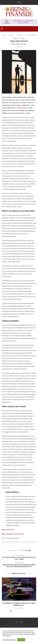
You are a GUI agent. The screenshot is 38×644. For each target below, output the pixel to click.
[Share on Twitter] (26, 550)
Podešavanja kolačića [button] (9, 640)
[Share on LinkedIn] (28, 550)
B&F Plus (20, 35)
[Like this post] (22, 550)
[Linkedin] (20, 2)
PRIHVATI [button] (21, 640)
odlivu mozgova (22, 108)
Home (3, 35)
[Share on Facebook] (24, 550)
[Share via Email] (30, 550)
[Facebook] (18, 2)
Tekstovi (11, 35)
